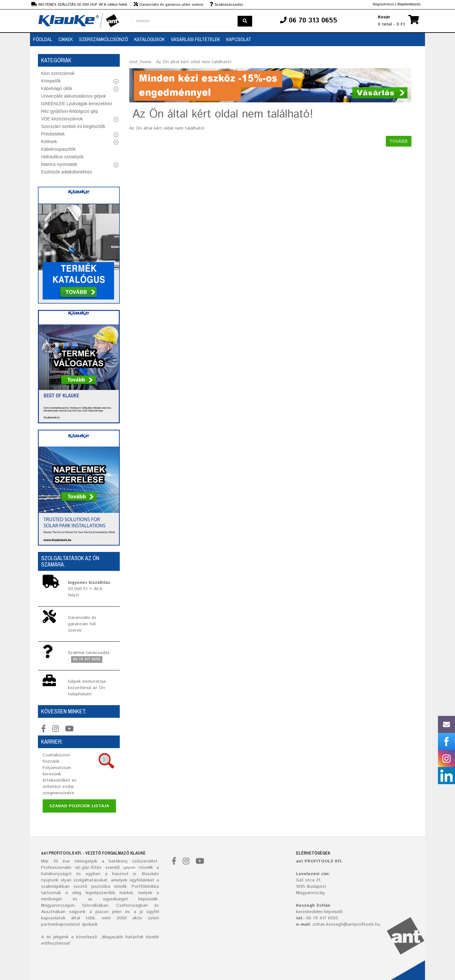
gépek (129, 868)
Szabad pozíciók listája (79, 806)
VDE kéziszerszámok (62, 119)
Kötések (49, 142)
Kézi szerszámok (58, 73)
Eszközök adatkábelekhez (67, 172)
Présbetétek (53, 134)
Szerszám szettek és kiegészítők (73, 126)
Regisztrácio (383, 4)
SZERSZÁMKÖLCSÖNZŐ (103, 39)
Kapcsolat (239, 39)
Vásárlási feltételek (195, 39)
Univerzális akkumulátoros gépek (73, 96)
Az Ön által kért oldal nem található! (194, 62)
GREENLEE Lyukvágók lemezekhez (77, 104)
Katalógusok (149, 39)
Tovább (399, 141)
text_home (140, 62)
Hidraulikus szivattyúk (62, 157)
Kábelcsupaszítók (58, 149)
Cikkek (66, 39)
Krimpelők (51, 81)
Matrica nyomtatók (59, 164)
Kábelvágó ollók (57, 88)
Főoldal (43, 39)
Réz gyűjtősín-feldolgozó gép (70, 111)
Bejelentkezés (409, 4)
